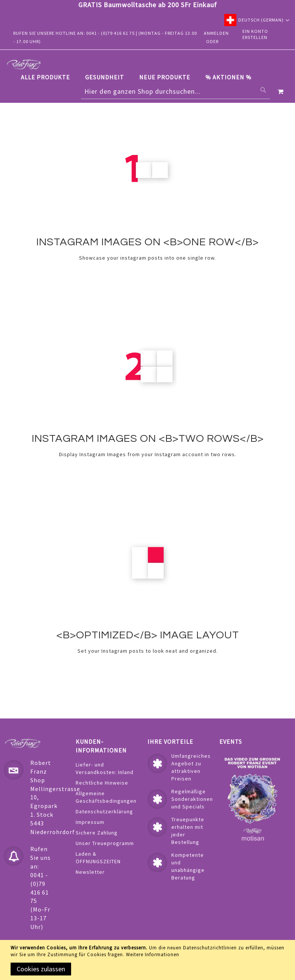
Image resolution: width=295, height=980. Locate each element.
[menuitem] (49, 77)
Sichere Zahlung (97, 833)
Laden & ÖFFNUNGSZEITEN (98, 858)
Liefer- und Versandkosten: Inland (105, 768)
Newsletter (90, 872)
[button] (257, 20)
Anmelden (216, 33)
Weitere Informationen (153, 954)
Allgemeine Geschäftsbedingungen (106, 797)
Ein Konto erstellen (255, 34)
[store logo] (24, 64)
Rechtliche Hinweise (102, 783)
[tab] (140, 77)
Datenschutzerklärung (104, 811)
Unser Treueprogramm (105, 843)
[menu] (140, 77)
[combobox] (175, 91)
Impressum (90, 822)
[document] (149, 960)
